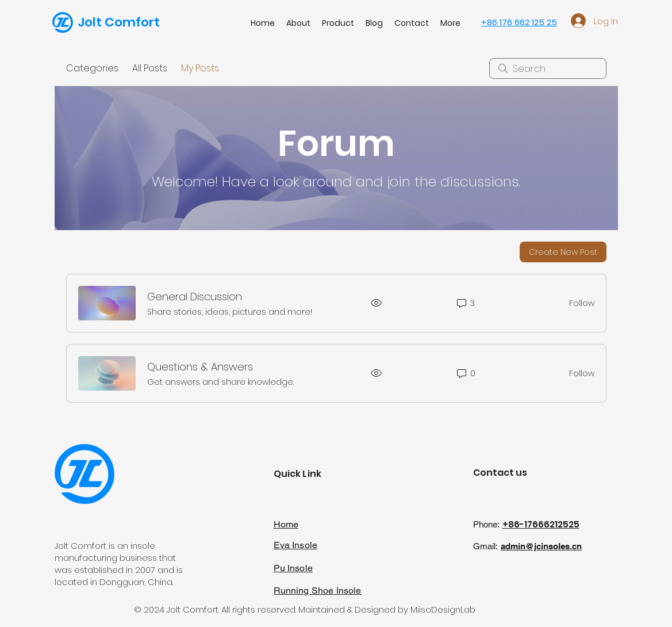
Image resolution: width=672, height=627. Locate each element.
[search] (548, 68)
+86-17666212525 (541, 524)
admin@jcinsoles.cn (541, 546)
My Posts (200, 68)
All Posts (150, 68)
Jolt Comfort (119, 22)
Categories (92, 68)
